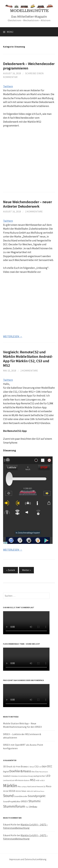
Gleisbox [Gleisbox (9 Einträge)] (14, 776)
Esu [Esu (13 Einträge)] (37, 771)
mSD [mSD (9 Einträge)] (38, 780)
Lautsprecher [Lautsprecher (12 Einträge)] (39, 776)
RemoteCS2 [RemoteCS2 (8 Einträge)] (41, 787)
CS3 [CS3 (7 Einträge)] (40, 767)
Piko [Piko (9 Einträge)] (19, 786)
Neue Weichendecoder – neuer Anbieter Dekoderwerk (27, 204)
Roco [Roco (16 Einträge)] (49, 786)
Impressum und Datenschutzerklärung (28, 859)
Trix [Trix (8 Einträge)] (27, 807)
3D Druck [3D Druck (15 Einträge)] (8, 766)
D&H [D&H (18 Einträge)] (44, 766)
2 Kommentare (34, 211)
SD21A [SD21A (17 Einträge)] (12, 791)
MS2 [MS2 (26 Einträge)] (33, 780)
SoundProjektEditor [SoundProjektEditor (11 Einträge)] (12, 802)
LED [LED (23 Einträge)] (48, 776)
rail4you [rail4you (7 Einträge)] (24, 787)
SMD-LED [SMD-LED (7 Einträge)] (30, 791)
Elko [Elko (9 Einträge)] (33, 772)
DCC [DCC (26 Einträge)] (50, 766)
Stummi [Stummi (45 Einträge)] (34, 801)
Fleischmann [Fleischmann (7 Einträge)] (44, 772)
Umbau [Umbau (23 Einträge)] (33, 807)
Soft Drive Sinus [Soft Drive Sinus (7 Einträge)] (39, 791)
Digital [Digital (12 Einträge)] (6, 771)
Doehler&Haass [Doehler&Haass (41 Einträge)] (20, 771)
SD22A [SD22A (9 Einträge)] (18, 791)
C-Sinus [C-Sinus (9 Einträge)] (31, 767)
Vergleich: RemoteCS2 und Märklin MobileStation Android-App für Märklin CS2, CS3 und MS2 (28, 359)
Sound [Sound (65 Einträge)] (8, 796)
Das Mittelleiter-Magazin (29, 16)
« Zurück (11, 570)
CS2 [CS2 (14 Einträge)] (36, 766)
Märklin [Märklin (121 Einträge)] (10, 786)
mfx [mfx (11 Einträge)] (16, 780)
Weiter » (26, 570)
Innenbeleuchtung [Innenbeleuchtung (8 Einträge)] (25, 776)
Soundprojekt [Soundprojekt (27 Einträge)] (37, 796)
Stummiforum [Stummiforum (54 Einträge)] (14, 806)
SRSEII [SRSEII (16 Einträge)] (24, 801)
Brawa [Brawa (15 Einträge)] (24, 766)
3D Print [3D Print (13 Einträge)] (17, 767)
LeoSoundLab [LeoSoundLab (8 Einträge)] (9, 780)
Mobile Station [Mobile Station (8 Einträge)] (24, 780)
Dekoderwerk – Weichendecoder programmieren (29, 66)
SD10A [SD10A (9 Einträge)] (6, 791)
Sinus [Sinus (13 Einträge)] (24, 791)
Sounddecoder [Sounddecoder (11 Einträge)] (21, 796)
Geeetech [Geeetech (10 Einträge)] (7, 776)
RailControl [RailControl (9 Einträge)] (32, 786)
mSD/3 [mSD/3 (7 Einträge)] (42, 780)
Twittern (8, 86)
